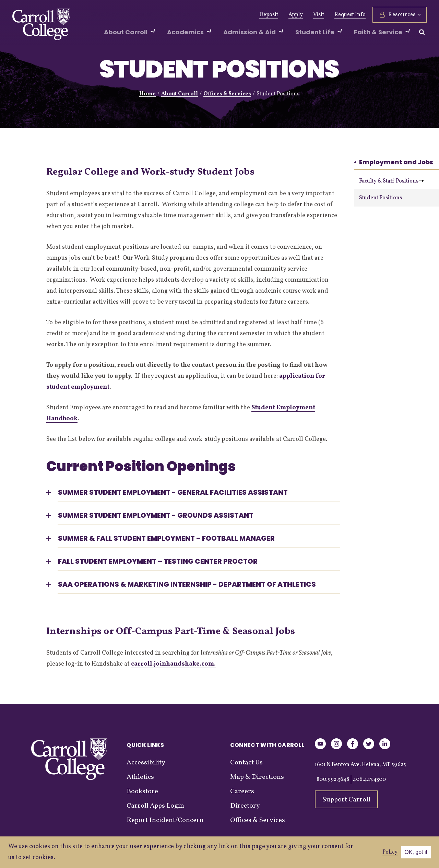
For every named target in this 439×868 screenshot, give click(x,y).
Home (147, 94)
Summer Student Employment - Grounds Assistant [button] (156, 515)
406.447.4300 (369, 779)
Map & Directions (257, 777)
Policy (390, 852)
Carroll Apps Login (155, 806)
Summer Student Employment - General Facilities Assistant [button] (173, 492)
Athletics (164, 15)
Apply (296, 15)
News (192, 15)
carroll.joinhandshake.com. (173, 664)
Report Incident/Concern (165, 820)
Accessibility (146, 763)
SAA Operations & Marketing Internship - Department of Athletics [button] (187, 584)
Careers (242, 791)
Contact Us (246, 763)
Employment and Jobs (394, 162)
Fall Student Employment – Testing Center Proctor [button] (158, 561)
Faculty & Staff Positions (391, 181)
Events (217, 15)
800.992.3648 (333, 779)
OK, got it (416, 852)
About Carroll (180, 94)
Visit (319, 15)
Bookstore (142, 791)
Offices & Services (227, 94)
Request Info (350, 15)
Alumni (134, 15)
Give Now (102, 15)
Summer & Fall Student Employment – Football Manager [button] (166, 538)
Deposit (269, 15)
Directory (245, 806)
